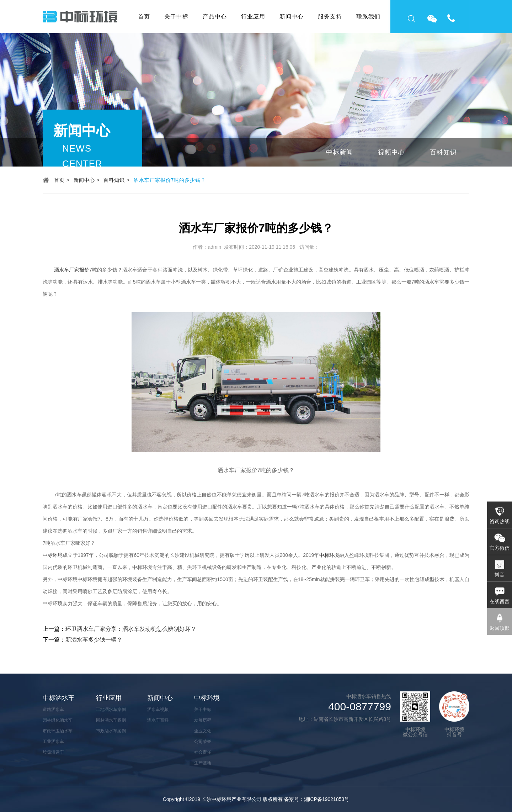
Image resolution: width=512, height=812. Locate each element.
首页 (144, 17)
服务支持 (330, 17)
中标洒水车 (59, 698)
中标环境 (53, 555)
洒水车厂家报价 (72, 270)
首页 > (62, 180)
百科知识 (443, 152)
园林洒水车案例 (111, 720)
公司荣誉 (203, 742)
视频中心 (391, 152)
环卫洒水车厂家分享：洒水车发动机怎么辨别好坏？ (131, 629)
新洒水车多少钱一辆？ (94, 640)
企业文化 (203, 731)
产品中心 (215, 17)
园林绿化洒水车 (58, 720)
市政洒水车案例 (111, 731)
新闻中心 (292, 17)
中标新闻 (340, 152)
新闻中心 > (87, 180)
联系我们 (368, 17)
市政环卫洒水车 (58, 731)
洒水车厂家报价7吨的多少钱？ (170, 180)
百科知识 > (117, 180)
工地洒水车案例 (111, 710)
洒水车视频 (158, 710)
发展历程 (203, 720)
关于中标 (176, 17)
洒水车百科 (158, 720)
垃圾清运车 (53, 752)
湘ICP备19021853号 (327, 799)
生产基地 (203, 763)
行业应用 (253, 17)
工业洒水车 (53, 742)
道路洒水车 (53, 710)
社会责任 (203, 752)
